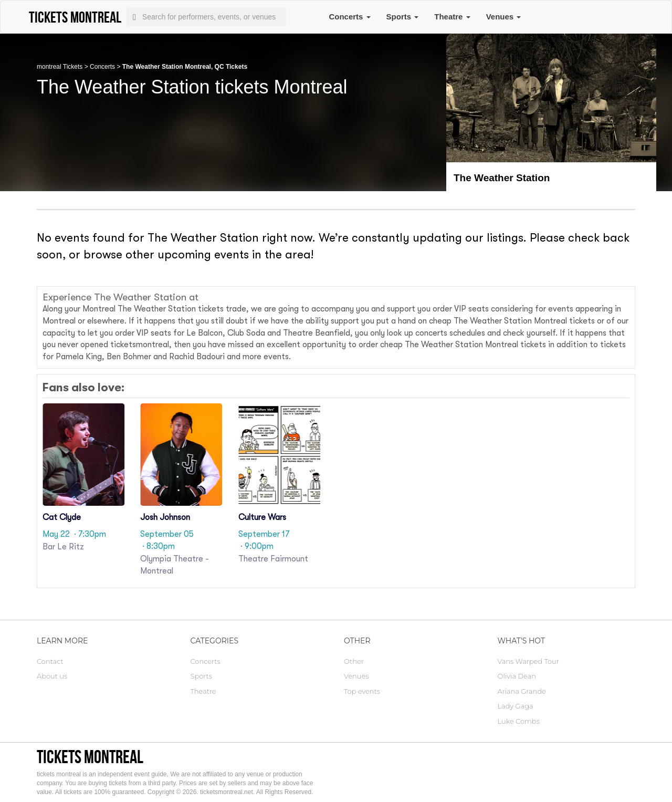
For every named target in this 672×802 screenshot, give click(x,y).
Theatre (452, 17)
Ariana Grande (522, 691)
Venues (504, 17)
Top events (362, 691)
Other (354, 661)
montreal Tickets (60, 67)
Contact (50, 661)
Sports (403, 17)
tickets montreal (90, 757)
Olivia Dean (517, 676)
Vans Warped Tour (528, 661)
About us (52, 676)
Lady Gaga (516, 706)
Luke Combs (519, 721)
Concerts (349, 17)
